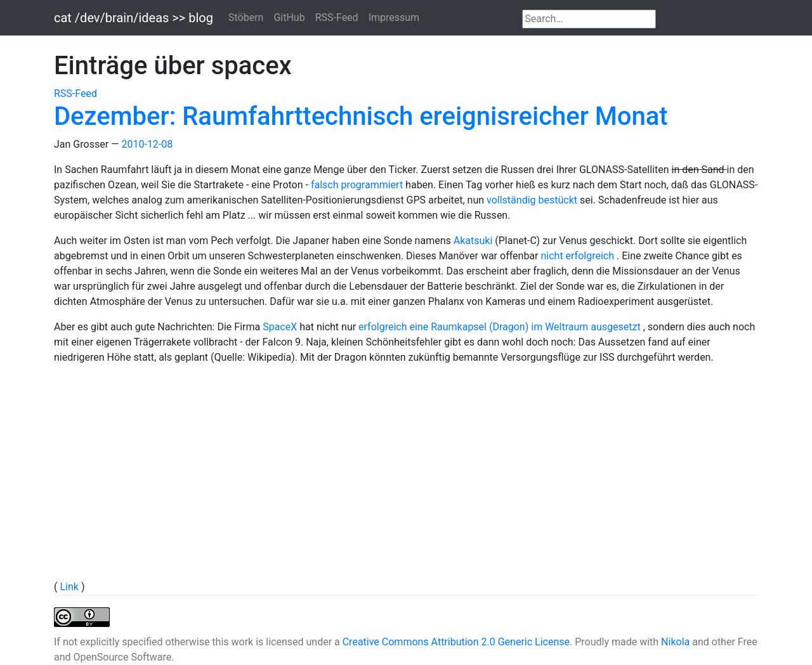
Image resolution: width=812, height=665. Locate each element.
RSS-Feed (337, 17)
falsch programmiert (358, 185)
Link (70, 587)
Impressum (394, 17)
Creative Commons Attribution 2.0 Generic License (456, 642)
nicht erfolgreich (579, 256)
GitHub (289, 17)
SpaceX (281, 327)
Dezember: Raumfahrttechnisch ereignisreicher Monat (361, 116)
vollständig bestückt (533, 200)
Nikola (675, 642)
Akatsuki (475, 241)
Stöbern (246, 17)
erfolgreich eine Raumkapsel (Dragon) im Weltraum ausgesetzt (501, 327)
